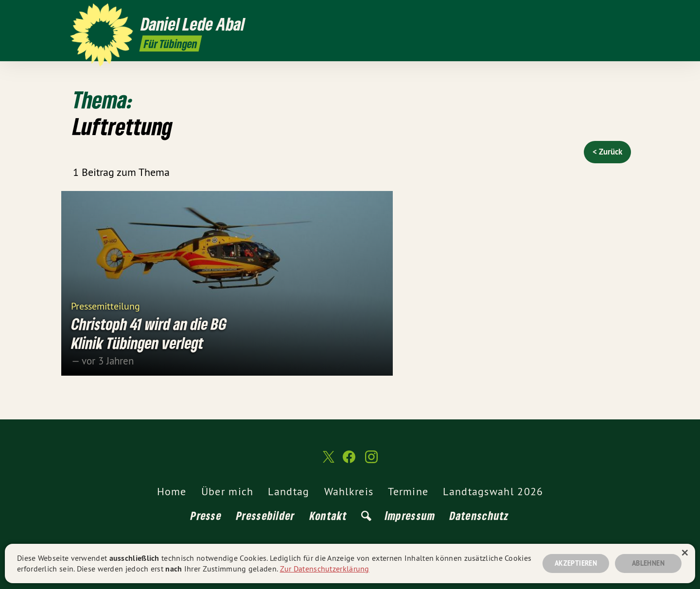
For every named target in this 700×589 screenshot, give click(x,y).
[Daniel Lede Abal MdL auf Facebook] (610, 13)
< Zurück (607, 152)
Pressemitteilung (105, 305)
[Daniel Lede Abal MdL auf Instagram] (625, 13)
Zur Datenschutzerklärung (325, 569)
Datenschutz (479, 515)
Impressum (410, 515)
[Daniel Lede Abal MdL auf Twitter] (595, 13)
